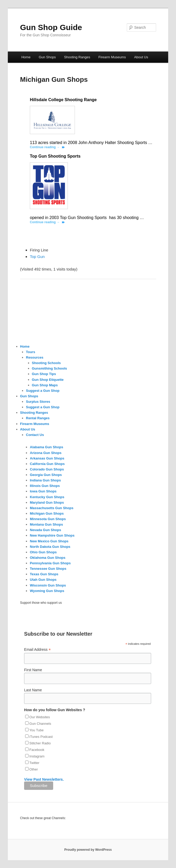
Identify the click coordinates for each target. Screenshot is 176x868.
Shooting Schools (46, 363)
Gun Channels (40, 724)
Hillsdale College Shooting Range (63, 100)
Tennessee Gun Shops (48, 569)
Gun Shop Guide (51, 27)
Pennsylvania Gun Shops (50, 563)
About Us (141, 57)
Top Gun (37, 257)
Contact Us (35, 435)
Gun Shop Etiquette (48, 380)
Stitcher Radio (40, 743)
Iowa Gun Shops (43, 491)
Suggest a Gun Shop (43, 391)
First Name (33, 670)
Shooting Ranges (77, 57)
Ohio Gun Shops (43, 552)
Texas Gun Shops (44, 574)
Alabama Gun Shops (46, 447)
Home (26, 57)
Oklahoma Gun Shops (48, 558)
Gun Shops (47, 57)
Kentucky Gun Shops (47, 497)
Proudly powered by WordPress (88, 850)
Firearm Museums (112, 57)
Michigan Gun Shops (47, 513)
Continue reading (45, 147)
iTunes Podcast (41, 737)
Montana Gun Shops (46, 524)
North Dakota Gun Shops (50, 547)
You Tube (36, 730)
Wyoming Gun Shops (47, 591)
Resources (35, 357)
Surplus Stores (38, 402)
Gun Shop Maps (45, 385)
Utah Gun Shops (43, 580)
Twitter (34, 763)
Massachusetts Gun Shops (52, 508)
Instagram (37, 756)
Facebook (37, 750)
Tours (31, 352)
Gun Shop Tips (44, 374)
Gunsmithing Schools (49, 368)
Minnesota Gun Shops (48, 519)
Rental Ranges (38, 418)
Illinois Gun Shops (45, 486)
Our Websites (40, 717)
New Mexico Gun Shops (49, 541)
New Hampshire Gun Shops (52, 535)
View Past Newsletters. (44, 779)
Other (34, 769)
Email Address (37, 650)
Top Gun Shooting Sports (55, 156)
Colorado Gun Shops (47, 469)
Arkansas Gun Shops (47, 458)
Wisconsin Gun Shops (48, 585)
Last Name (33, 690)
